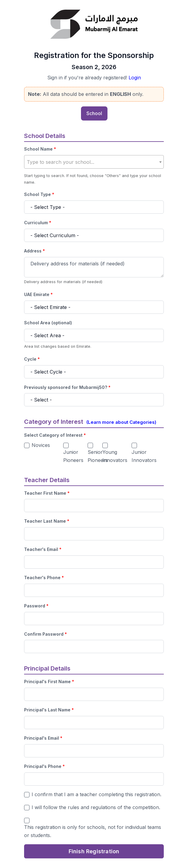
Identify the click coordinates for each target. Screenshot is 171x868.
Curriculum (38, 223)
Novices (41, 445)
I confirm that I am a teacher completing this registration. (96, 794)
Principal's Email (43, 738)
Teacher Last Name (47, 521)
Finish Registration (94, 851)
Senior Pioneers (98, 456)
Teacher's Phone (44, 578)
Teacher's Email (43, 549)
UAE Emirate (38, 295)
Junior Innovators (144, 456)
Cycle (32, 359)
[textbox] (94, 162)
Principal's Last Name (49, 710)
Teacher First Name (47, 493)
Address (34, 251)
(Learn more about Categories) (121, 422)
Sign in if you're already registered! (94, 78)
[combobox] (94, 162)
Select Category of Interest (55, 435)
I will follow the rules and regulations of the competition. (96, 807)
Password (36, 606)
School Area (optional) (48, 323)
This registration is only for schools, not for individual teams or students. (93, 831)
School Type (39, 194)
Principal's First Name (49, 682)
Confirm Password (45, 634)
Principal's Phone (44, 766)
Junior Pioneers (73, 456)
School (94, 113)
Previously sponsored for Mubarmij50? (67, 387)
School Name (40, 149)
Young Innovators (115, 456)
